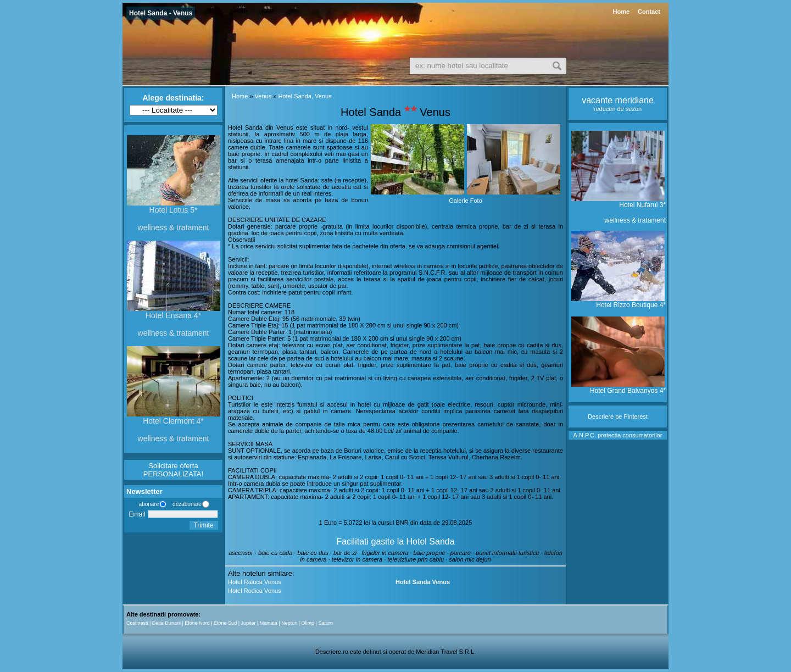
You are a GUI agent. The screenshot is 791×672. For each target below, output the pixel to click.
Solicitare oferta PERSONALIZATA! (173, 470)
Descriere (601, 416)
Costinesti (137, 623)
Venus (263, 96)
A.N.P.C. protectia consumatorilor (618, 435)
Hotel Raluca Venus (255, 582)
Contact (649, 12)
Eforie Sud (225, 623)
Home (621, 12)
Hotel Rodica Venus (255, 591)
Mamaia (269, 623)
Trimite (203, 525)
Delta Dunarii (166, 623)
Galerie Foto (466, 201)
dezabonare (186, 504)
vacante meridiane (618, 100)
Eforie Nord (197, 623)
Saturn (325, 623)
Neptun (289, 623)
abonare (147, 504)
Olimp (308, 623)
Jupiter (248, 623)
